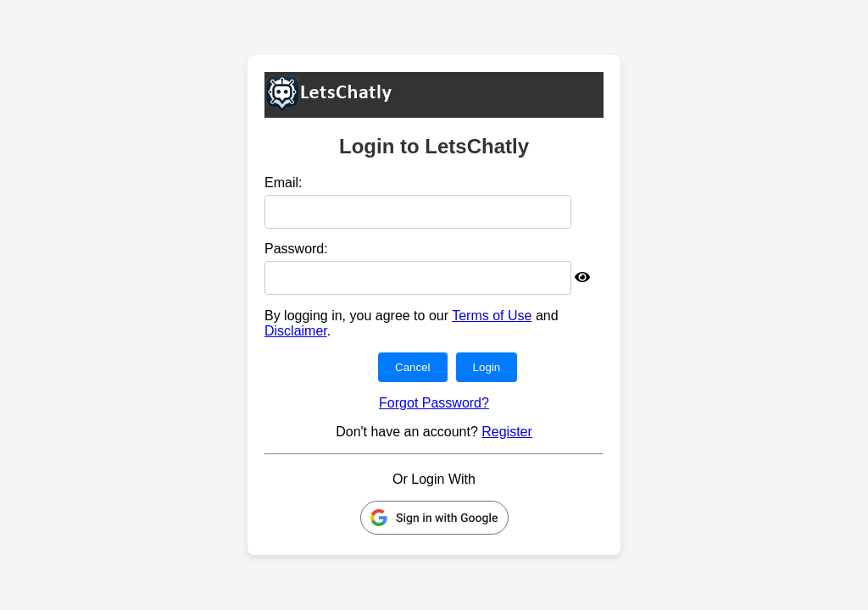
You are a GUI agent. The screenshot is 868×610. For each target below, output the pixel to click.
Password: (296, 249)
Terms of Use (492, 316)
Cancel (413, 367)
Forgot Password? (434, 403)
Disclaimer (296, 331)
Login (487, 367)
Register (507, 432)
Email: (283, 183)
